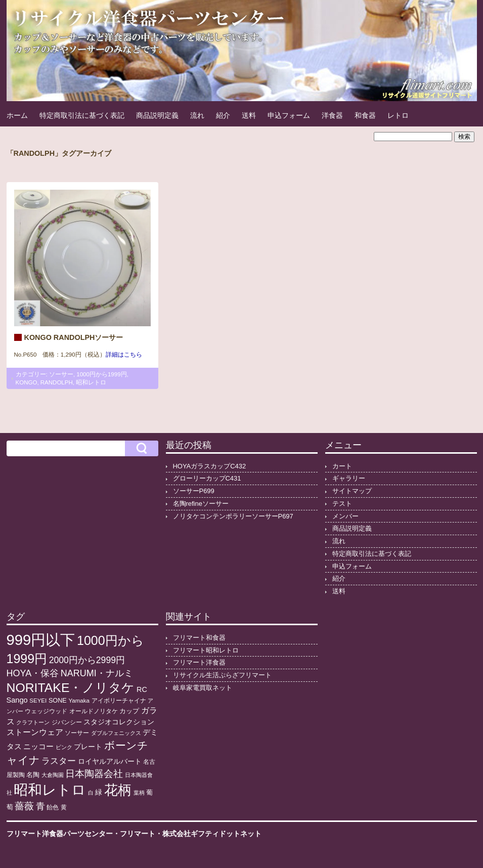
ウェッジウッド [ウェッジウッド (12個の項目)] (46, 711)
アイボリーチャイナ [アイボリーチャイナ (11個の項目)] (119, 701)
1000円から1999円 (101, 374)
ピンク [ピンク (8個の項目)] (64, 747)
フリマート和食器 (199, 638)
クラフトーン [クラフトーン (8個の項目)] (33, 722)
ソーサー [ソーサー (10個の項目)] (77, 733)
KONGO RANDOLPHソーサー (74, 337)
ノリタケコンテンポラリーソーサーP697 (233, 516)
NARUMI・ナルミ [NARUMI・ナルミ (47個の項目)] (97, 673)
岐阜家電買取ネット (203, 688)
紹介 (223, 115)
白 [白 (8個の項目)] (91, 793)
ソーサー (61, 374)
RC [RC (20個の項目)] (142, 689)
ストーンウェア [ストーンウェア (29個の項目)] (35, 732)
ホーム (17, 115)
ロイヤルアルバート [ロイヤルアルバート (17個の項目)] (110, 762)
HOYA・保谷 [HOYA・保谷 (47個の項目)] (33, 673)
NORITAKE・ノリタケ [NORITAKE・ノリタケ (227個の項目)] (71, 688)
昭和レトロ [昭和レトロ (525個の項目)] (50, 790)
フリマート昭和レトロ (206, 650)
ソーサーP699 (194, 491)
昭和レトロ (91, 382)
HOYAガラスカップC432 (210, 466)
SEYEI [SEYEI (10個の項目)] (38, 701)
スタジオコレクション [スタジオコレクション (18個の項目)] (119, 722)
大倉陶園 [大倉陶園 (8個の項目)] (53, 775)
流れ (197, 115)
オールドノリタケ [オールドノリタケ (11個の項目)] (94, 711)
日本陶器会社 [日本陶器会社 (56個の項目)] (94, 774)
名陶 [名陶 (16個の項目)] (33, 775)
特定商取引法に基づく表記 (82, 115)
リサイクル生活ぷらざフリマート (222, 675)
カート (342, 466)
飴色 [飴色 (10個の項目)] (53, 807)
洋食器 (332, 115)
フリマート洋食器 (199, 662)
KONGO (27, 382)
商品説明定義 (157, 115)
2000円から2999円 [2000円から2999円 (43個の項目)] (87, 660)
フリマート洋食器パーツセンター (60, 834)
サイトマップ (352, 491)
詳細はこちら (124, 355)
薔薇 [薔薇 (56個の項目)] (24, 806)
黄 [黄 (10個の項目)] (64, 807)
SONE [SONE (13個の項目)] (58, 701)
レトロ (398, 115)
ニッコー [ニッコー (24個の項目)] (38, 746)
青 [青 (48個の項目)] (40, 806)
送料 (249, 115)
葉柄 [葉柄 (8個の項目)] (139, 793)
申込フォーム (289, 115)
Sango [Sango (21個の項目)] (17, 700)
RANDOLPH (57, 382)
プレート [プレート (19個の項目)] (88, 747)
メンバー (345, 516)
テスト (342, 504)
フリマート (138, 834)
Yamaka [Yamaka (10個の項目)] (79, 701)
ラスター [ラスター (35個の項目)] (59, 761)
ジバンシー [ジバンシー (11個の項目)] (67, 722)
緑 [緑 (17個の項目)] (99, 792)
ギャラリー (349, 478)
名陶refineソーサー (201, 504)
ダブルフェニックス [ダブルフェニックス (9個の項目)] (116, 733)
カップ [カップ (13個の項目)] (129, 711)
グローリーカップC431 (207, 478)
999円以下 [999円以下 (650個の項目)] (41, 640)
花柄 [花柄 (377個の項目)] (118, 790)
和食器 (365, 115)
